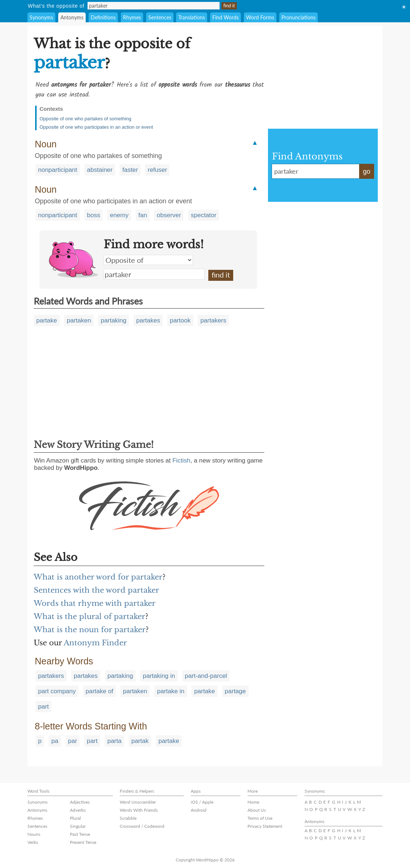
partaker (154, 274)
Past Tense (80, 834)
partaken (79, 320)
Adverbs (78, 810)
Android (199, 810)
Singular (78, 826)
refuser (157, 170)
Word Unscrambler (138, 802)
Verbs (33, 842)
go (366, 171)
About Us (257, 810)
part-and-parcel (206, 676)
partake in (171, 691)
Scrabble (128, 818)
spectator (204, 215)
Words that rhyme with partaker (95, 603)
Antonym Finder (95, 643)
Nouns (34, 834)
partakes (148, 320)
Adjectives (80, 802)
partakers (213, 320)
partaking (113, 320)
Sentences (160, 17)
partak (140, 741)
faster (130, 170)
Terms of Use (260, 818)
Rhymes (132, 17)
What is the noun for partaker (90, 630)
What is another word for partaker (98, 577)
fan (143, 215)
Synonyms (41, 17)
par (73, 741)
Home (253, 802)
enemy (119, 215)
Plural (75, 818)
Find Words (225, 17)
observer (169, 215)
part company (57, 691)
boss (94, 215)
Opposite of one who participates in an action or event (96, 127)
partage (235, 691)
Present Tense (83, 842)
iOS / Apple (202, 802)
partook (180, 320)
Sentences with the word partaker (96, 590)
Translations (192, 17)
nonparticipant (58, 170)
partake (47, 320)
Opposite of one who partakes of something (85, 119)
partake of (100, 691)
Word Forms (260, 17)
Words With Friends (139, 810)
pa (55, 741)
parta (114, 741)
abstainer (100, 170)
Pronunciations (299, 17)
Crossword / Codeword (142, 826)
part (43, 707)
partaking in (159, 676)
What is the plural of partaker (90, 616)
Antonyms (72, 17)
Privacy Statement (265, 826)
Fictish (181, 461)
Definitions (103, 17)
